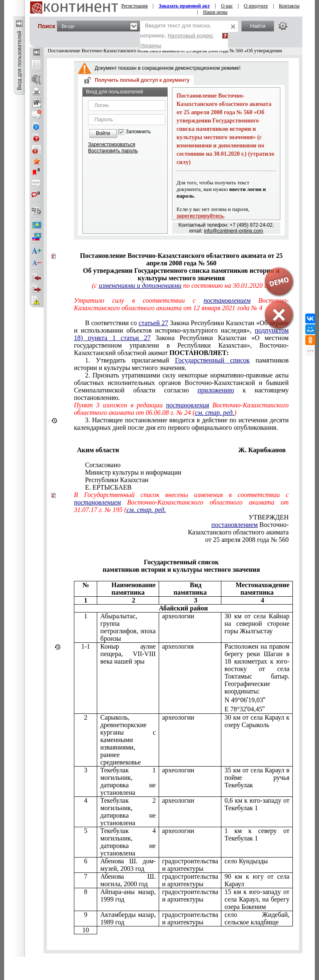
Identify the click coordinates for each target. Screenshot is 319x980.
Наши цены (215, 12)
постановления (188, 405)
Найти (258, 26)
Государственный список (212, 360)
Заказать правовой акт (184, 6)
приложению (216, 390)
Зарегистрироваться (112, 145)
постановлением (97, 502)
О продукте (256, 6)
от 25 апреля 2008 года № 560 (247, 540)
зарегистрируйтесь (200, 216)
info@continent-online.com (233, 231)
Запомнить (138, 132)
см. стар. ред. (215, 413)
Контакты (290, 6)
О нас (227, 6)
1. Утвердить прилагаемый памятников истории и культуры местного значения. (181, 364)
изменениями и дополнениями (140, 285)
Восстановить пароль (113, 151)
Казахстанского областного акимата (238, 532)
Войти (103, 133)
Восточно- (250, 525)
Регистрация (135, 6)
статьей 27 (153, 323)
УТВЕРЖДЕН (269, 517)
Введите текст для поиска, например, (177, 36)
